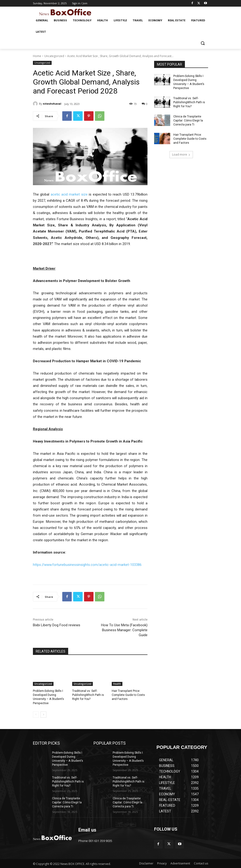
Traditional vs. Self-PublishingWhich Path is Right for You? (88, 695)
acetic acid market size (69, 194)
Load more (181, 154)
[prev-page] (36, 714)
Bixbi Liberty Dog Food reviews (57, 625)
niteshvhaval (52, 104)
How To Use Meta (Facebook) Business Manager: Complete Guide (124, 630)
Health (117, 684)
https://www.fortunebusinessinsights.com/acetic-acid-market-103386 (87, 565)
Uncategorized (54, 56)
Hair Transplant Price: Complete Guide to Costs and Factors (128, 695)
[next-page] (43, 714)
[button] (203, 43)
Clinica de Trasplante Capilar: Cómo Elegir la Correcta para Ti (188, 120)
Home (37, 56)
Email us (87, 830)
